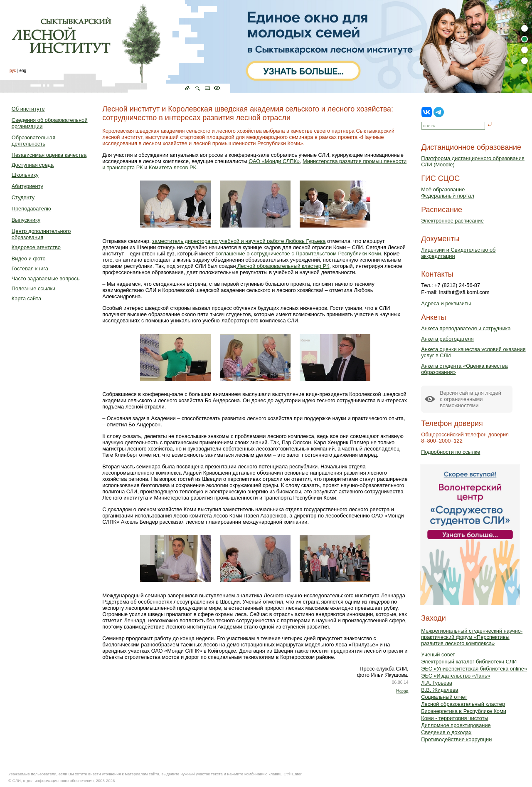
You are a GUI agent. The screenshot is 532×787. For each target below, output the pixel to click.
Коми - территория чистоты (455, 718)
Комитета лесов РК (172, 167)
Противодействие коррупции (456, 739)
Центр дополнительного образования (41, 234)
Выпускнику (26, 220)
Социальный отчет (444, 697)
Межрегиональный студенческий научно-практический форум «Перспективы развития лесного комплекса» (472, 637)
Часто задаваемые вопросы (46, 278)
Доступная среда (33, 165)
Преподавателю (31, 209)
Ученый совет (438, 655)
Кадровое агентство (36, 247)
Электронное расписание (452, 221)
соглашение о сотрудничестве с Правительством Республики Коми (298, 254)
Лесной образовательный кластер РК (283, 266)
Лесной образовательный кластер (463, 704)
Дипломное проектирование (456, 725)
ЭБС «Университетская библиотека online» (474, 669)
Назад (402, 691)
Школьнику (25, 175)
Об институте (28, 109)
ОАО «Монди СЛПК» (274, 161)
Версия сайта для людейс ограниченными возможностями (470, 399)
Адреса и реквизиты (446, 303)
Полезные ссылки (33, 288)
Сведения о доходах (446, 732)
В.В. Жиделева (440, 690)
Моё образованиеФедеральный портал (448, 193)
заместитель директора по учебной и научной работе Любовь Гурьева (239, 241)
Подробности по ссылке (451, 452)
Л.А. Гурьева (437, 683)
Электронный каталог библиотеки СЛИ (469, 662)
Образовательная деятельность (33, 141)
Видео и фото (29, 259)
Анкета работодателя (447, 339)
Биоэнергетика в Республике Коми (464, 711)
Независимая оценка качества (49, 155)
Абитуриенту (27, 186)
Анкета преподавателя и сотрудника (466, 328)
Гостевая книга (30, 269)
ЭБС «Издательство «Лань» (456, 676)
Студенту (23, 197)
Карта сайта (26, 298)
